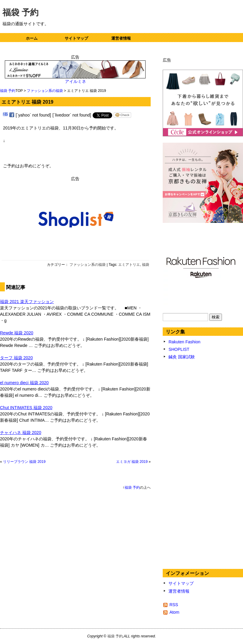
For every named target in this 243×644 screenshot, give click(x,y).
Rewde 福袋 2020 (17, 333)
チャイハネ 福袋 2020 (21, 433)
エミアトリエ (129, 265)
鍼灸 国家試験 (182, 357)
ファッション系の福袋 (45, 91)
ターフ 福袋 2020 (16, 358)
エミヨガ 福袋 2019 (132, 462)
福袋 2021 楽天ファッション (27, 302)
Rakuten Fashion (184, 342)
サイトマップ (76, 38)
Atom (174, 612)
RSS (174, 605)
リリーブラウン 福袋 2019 (24, 462)
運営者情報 (121, 38)
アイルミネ (75, 81)
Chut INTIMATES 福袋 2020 (26, 408)
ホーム (32, 38)
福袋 (146, 265)
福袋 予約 (20, 12)
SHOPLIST (179, 349)
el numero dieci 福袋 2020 (24, 383)
